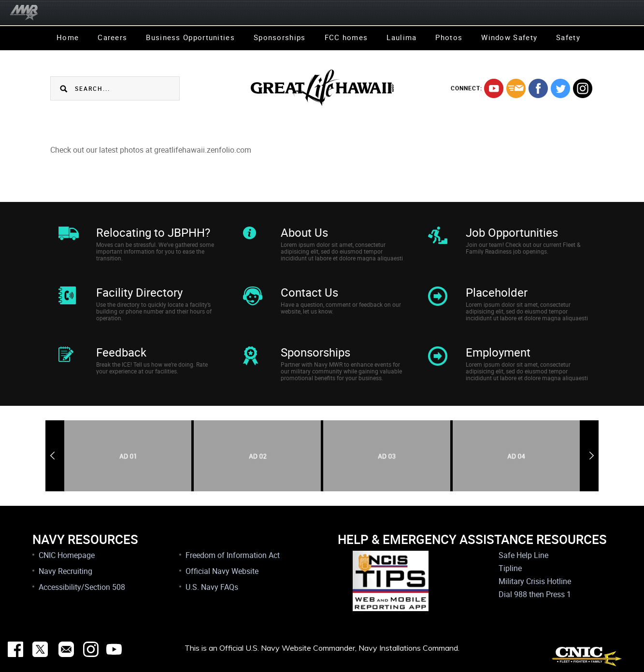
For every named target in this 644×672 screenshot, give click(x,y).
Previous (52, 456)
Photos (449, 37)
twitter (560, 88)
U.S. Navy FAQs (212, 587)
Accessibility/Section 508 (82, 587)
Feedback (121, 352)
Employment (498, 352)
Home (68, 37)
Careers (112, 37)
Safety (568, 37)
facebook (538, 88)
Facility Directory (139, 292)
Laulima (401, 37)
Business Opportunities (190, 37)
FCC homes (346, 37)
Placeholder (497, 292)
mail (516, 88)
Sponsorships (280, 37)
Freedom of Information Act (233, 555)
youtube (494, 88)
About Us (304, 232)
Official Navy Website (222, 571)
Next (592, 456)
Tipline (510, 568)
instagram (583, 88)
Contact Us (309, 292)
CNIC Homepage (67, 555)
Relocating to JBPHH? (153, 232)
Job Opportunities (512, 232)
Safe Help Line (523, 555)
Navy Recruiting (65, 571)
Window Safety (509, 37)
